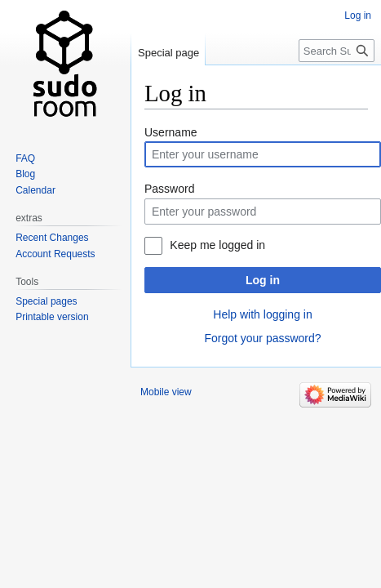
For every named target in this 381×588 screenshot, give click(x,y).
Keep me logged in (217, 245)
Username (171, 132)
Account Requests (55, 254)
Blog (25, 174)
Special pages (46, 301)
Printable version (52, 317)
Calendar (35, 190)
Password (169, 189)
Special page (168, 53)
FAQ (25, 158)
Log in (263, 280)
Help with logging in (262, 314)
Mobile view (166, 392)
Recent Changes (52, 238)
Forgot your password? (262, 338)
